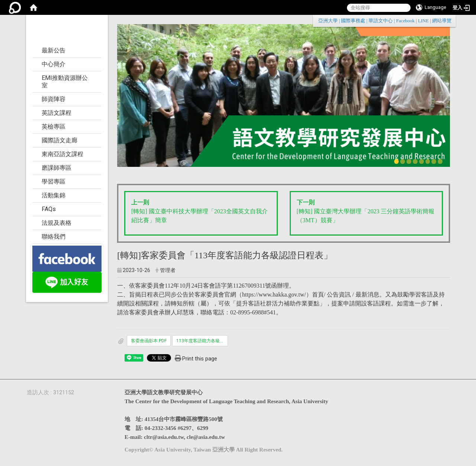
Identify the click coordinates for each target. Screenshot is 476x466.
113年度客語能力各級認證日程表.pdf (202, 341)
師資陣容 (54, 99)
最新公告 (54, 50)
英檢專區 (54, 127)
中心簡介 (54, 64)
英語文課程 (57, 113)
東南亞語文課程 (62, 154)
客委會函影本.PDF (149, 341)
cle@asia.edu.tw (206, 437)
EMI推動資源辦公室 (65, 82)
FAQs (49, 209)
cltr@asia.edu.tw (164, 437)
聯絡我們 (54, 237)
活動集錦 (54, 195)
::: (448, 21)
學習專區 (54, 182)
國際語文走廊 (59, 140)
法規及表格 (57, 223)
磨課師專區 (57, 168)
